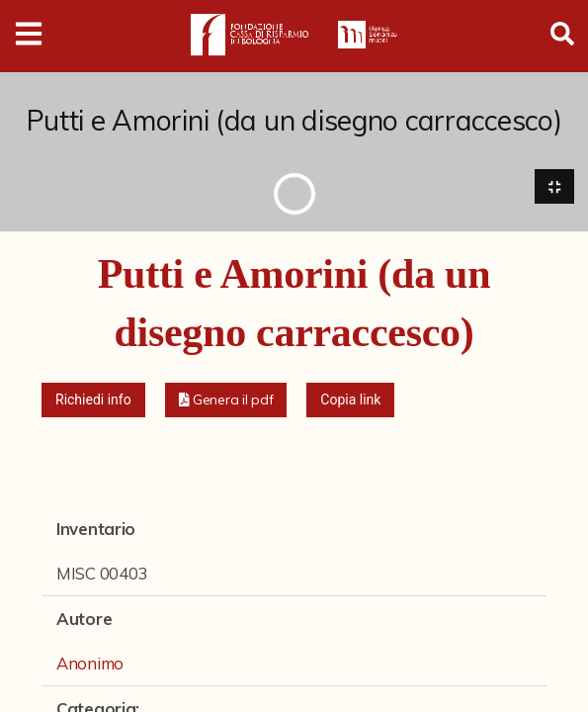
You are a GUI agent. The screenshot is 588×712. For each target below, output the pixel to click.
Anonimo (90, 663)
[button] (226, 400)
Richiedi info (93, 400)
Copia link (350, 400)
